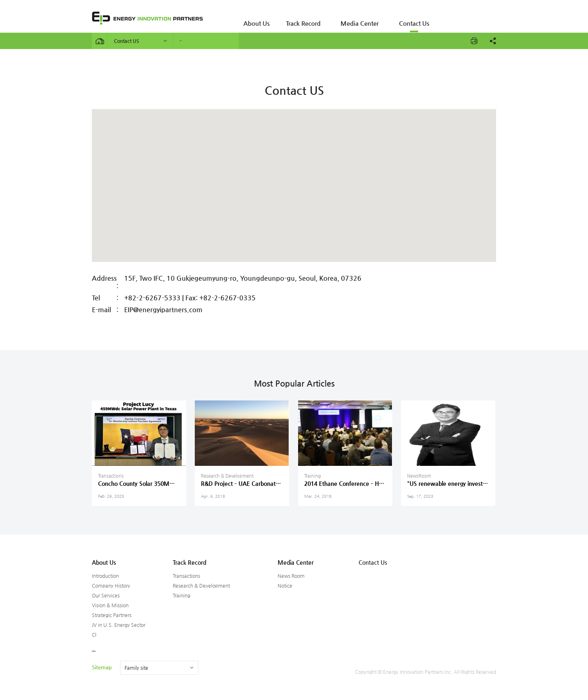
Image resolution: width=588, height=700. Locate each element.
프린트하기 (474, 41)
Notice (285, 586)
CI (94, 635)
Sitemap (102, 667)
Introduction (105, 576)
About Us (253, 18)
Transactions (186, 576)
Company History (111, 586)
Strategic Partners (112, 615)
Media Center (345, 18)
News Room (291, 576)
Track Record (294, 18)
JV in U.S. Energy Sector (119, 625)
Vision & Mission (110, 605)
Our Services (106, 595)
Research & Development (201, 586)
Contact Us (394, 18)
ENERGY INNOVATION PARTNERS (147, 18)
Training (182, 595)
